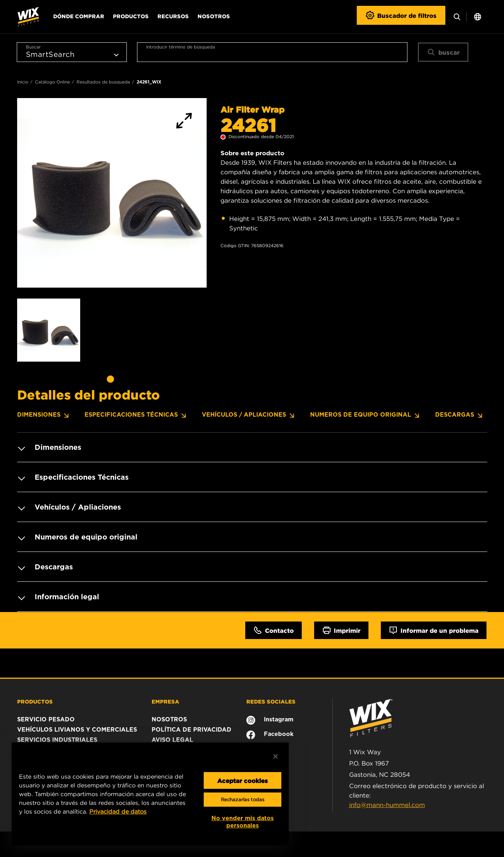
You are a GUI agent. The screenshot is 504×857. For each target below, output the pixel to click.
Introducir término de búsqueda (181, 47)
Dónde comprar (79, 16)
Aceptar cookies (243, 780)
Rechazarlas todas (243, 800)
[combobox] (272, 52)
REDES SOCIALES (271, 701)
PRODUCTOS (35, 701)
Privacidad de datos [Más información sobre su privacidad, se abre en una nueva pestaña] (118, 811)
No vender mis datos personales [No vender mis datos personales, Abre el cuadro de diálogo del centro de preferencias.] (243, 822)
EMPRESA (165, 701)
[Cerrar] (276, 756)
